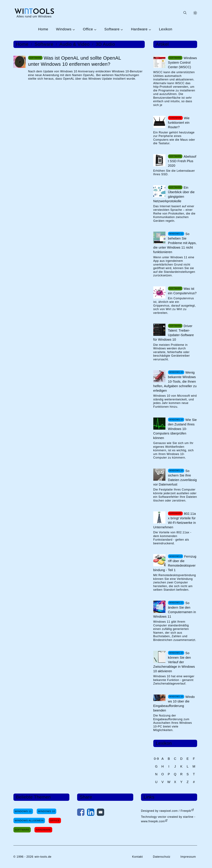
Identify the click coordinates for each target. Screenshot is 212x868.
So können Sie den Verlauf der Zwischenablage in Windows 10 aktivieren (174, 662)
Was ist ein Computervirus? (182, 291)
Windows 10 (46, 811)
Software (112, 29)
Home (43, 29)
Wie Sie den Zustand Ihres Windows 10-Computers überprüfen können (175, 429)
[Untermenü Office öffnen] (95, 29)
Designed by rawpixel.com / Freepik (166, 811)
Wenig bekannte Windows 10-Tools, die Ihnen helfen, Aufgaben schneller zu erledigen (175, 382)
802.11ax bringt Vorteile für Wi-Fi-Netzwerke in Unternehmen (175, 520)
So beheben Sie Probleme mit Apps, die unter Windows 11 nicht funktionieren (175, 243)
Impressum (188, 857)
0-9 (156, 759)
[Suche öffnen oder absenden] (185, 13)
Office (88, 29)
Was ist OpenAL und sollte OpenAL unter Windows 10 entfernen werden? (75, 61)
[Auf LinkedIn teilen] (91, 813)
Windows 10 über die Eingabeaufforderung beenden (174, 704)
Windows (64, 29)
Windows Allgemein (29, 820)
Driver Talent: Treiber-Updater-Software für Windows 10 (174, 333)
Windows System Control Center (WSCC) (182, 63)
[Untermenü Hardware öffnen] (149, 29)
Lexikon (166, 29)
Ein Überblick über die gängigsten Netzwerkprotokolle (174, 194)
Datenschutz (162, 857)
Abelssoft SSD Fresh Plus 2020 (182, 161)
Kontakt (137, 857)
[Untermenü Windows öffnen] (73, 29)
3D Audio (105, 44)
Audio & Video (75, 44)
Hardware (139, 29)
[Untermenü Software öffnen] (121, 29)
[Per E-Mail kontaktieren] (101, 813)
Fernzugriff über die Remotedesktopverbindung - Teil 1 (175, 563)
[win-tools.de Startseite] (34, 13)
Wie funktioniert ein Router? (179, 123)
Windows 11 (23, 811)
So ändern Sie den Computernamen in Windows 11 (175, 610)
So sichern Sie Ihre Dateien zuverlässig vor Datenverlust (175, 478)
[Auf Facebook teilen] (81, 813)
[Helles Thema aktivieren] (195, 13)
